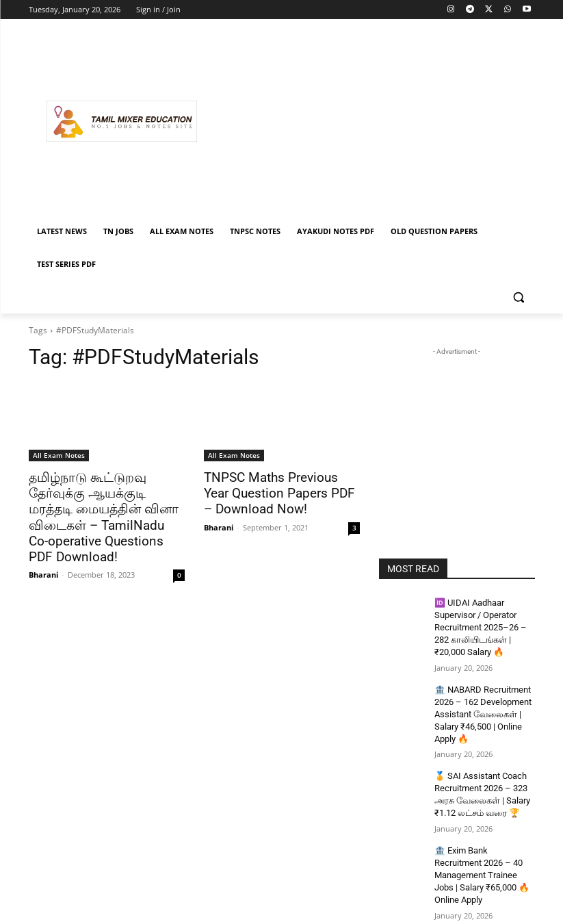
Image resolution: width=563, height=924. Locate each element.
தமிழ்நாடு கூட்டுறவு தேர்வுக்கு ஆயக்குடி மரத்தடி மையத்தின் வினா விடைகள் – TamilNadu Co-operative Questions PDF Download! (107, 508)
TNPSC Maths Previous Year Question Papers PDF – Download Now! (277, 493)
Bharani (43, 555)
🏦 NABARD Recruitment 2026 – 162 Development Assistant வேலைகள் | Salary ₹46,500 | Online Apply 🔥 (481, 708)
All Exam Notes (59, 455)
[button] (519, 297)
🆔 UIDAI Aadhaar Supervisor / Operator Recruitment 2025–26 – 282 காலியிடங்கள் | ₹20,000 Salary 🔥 (479, 625)
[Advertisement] (375, 121)
